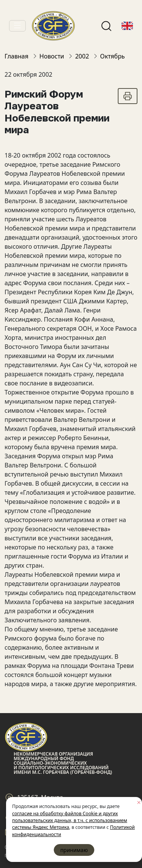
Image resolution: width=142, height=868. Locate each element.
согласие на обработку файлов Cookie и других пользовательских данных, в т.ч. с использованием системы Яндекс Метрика (70, 821)
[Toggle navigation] (17, 26)
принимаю (74, 850)
